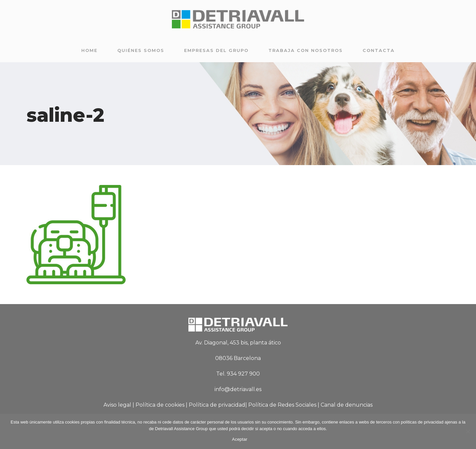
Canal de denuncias (347, 405)
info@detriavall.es (238, 389)
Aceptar (240, 439)
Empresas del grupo (216, 50)
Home (89, 50)
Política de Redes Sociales (282, 405)
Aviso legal (117, 405)
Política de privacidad (217, 405)
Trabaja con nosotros (306, 50)
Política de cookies (160, 405)
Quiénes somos (141, 50)
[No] (468, 431)
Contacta (379, 50)
